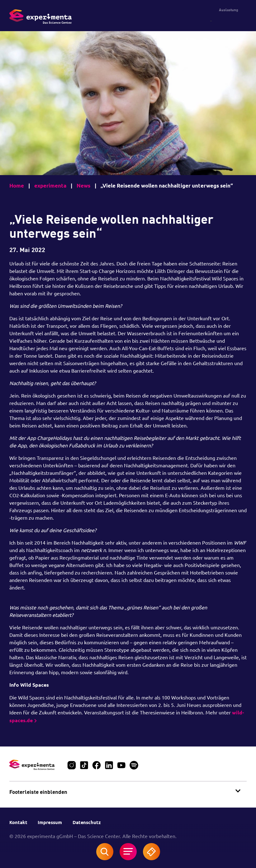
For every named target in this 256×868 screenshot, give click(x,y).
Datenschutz (87, 822)
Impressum (50, 822)
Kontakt (19, 822)
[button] (128, 791)
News (83, 186)
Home (17, 186)
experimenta (50, 186)
